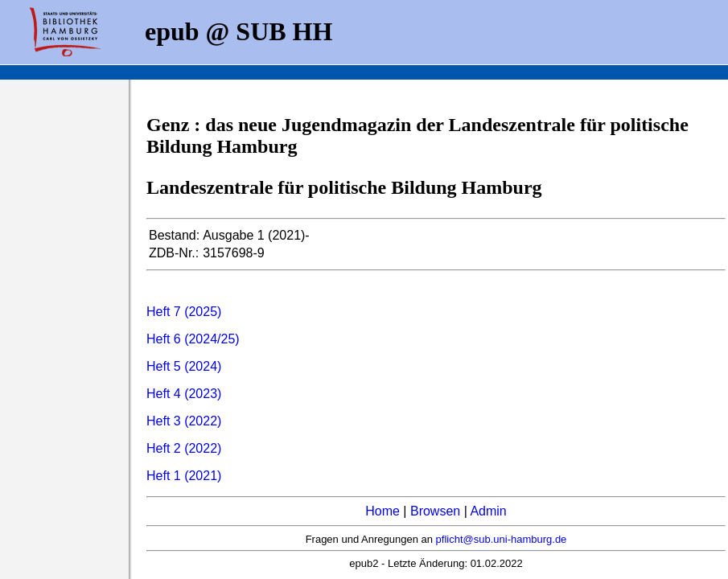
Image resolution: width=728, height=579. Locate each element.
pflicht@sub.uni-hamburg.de (502, 539)
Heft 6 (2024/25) (193, 339)
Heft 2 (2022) (184, 448)
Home (383, 511)
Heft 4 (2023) (184, 394)
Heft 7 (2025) (184, 312)
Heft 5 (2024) (184, 366)
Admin (488, 511)
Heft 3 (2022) (184, 421)
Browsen (435, 511)
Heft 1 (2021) (184, 476)
